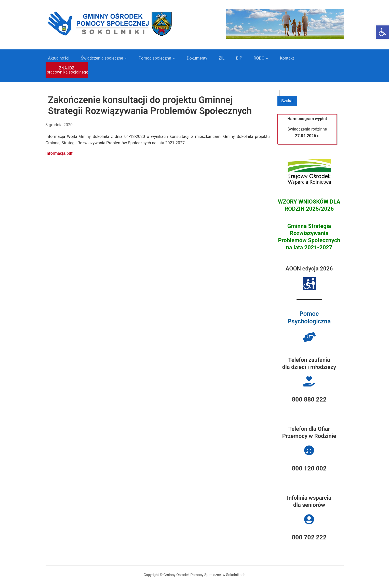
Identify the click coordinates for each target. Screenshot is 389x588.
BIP (239, 58)
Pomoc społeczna (155, 58)
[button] (382, 32)
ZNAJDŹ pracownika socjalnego (67, 70)
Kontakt (287, 58)
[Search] (303, 93)
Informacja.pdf (59, 153)
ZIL (222, 58)
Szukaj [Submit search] (287, 101)
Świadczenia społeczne (102, 58)
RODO (259, 58)
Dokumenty (197, 58)
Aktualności (59, 58)
